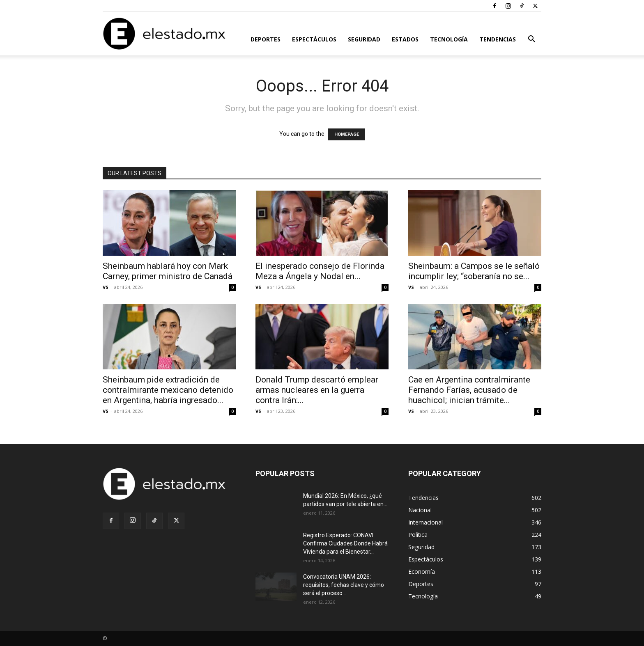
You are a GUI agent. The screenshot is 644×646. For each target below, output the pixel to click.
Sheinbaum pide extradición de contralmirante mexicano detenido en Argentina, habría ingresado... (168, 390)
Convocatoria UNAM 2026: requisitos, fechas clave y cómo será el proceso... (344, 585)
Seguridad (364, 39)
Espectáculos (314, 39)
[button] (531, 40)
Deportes (266, 39)
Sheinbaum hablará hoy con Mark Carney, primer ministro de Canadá (168, 271)
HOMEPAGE (347, 134)
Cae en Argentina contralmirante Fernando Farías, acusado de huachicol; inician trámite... (469, 390)
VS (106, 287)
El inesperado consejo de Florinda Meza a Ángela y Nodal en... (320, 271)
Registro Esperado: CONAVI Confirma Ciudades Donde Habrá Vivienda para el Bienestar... (345, 543)
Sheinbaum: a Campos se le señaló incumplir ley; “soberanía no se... (474, 271)
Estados (405, 39)
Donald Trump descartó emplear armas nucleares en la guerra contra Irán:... (317, 390)
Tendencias (498, 39)
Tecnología (449, 39)
